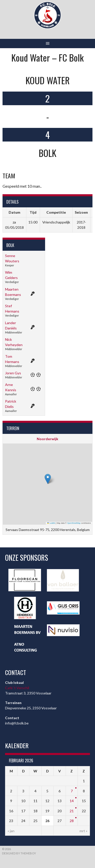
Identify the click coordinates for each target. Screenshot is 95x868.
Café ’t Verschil (17, 688)
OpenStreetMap (74, 523)
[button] (48, 479)
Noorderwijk (48, 439)
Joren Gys (13, 373)
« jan (11, 831)
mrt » (83, 831)
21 (72, 811)
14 (72, 801)
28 (72, 821)
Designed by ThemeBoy (19, 853)
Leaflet (51, 523)
